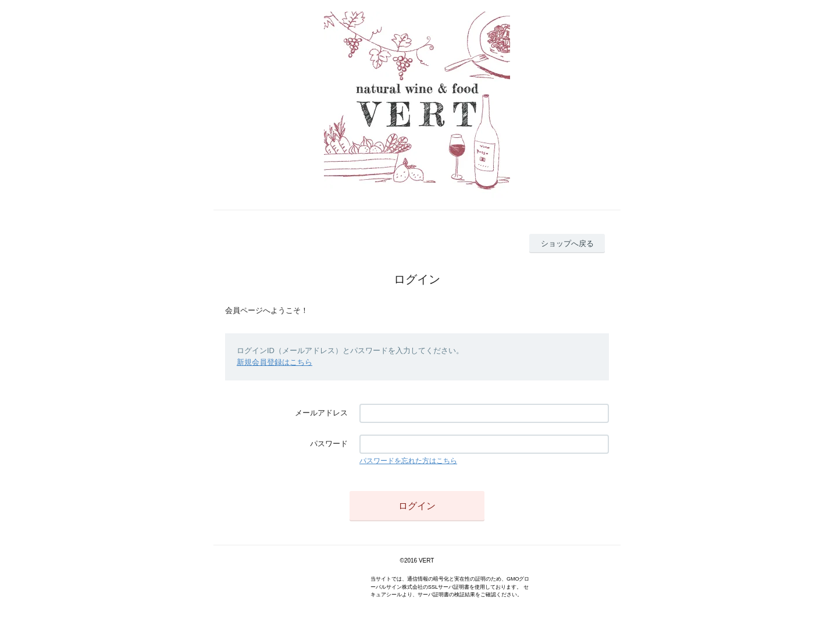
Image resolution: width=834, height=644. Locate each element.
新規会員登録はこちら (275, 362)
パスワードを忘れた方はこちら (408, 461)
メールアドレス (321, 413)
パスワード (329, 444)
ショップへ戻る (567, 243)
